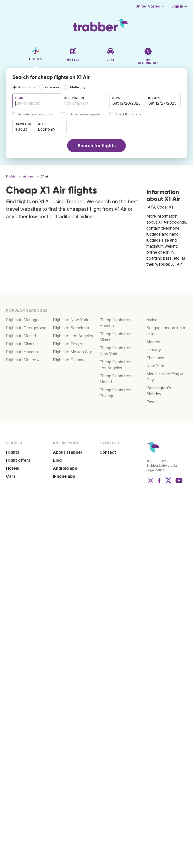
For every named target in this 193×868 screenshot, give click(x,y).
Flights (13, 452)
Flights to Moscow (23, 360)
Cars (11, 476)
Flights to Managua (23, 320)
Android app (65, 468)
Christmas (155, 358)
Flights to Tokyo (68, 344)
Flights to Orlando (69, 360)
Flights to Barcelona (71, 328)
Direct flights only (128, 115)
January (154, 350)
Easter (152, 402)
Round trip (26, 87)
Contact (108, 452)
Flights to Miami (20, 344)
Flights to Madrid (21, 336)
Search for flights (97, 146)
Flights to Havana (22, 352)
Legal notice (156, 470)
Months (153, 342)
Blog (57, 460)
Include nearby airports (35, 115)
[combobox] (37, 101)
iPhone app (64, 476)
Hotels (13, 468)
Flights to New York (71, 320)
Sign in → (179, 6)
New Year (155, 366)
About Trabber (68, 452)
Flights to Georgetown (26, 328)
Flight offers (18, 460)
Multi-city (78, 87)
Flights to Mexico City (72, 352)
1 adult (21, 129)
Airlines (153, 320)
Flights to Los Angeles (73, 336)
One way (52, 87)
